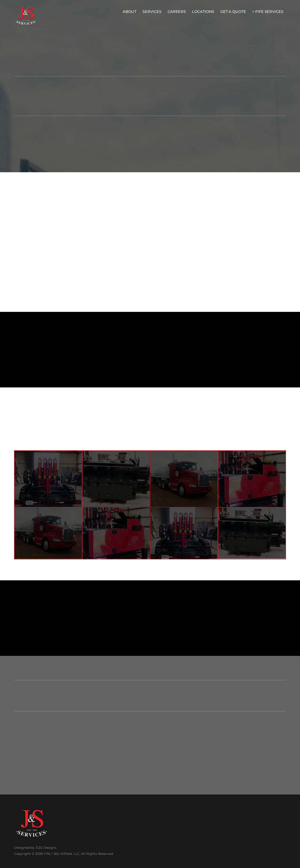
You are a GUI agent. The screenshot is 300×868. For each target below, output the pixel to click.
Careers (177, 12)
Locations (203, 12)
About (129, 12)
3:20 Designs (46, 848)
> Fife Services (268, 12)
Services (152, 12)
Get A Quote (233, 12)
